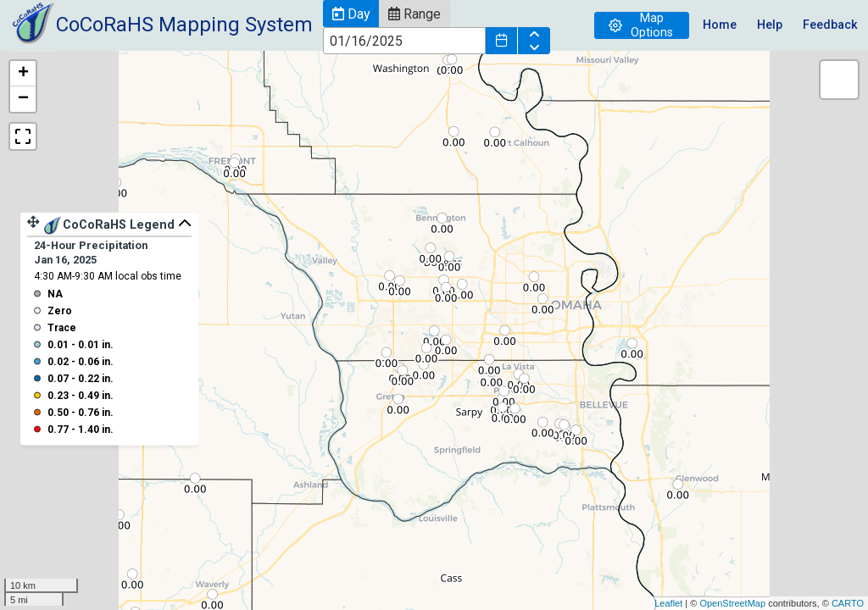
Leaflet (668, 603)
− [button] (23, 99)
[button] (351, 14)
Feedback (830, 25)
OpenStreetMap (732, 603)
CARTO (848, 603)
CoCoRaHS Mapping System (184, 25)
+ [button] (23, 74)
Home (720, 25)
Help (770, 25)
